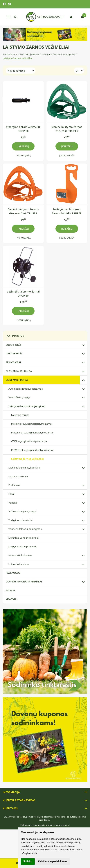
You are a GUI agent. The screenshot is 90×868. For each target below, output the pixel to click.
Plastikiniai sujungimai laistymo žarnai (32, 433)
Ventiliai (13, 503)
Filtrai (11, 494)
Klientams (10, 808)
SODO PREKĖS (14, 345)
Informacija (11, 792)
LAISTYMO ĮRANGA (17, 380)
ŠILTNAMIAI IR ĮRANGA (19, 371)
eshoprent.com (62, 825)
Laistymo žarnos (20, 415)
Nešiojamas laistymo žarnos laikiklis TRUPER (67, 211)
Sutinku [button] (28, 861)
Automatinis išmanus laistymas (26, 389)
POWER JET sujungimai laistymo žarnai (32, 450)
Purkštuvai (14, 485)
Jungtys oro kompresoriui (22, 546)
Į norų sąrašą (23, 156)
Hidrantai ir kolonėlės (20, 555)
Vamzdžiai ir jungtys (19, 397)
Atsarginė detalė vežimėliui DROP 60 (23, 129)
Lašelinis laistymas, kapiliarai (25, 468)
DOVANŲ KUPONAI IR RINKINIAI (24, 582)
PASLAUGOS (13, 573)
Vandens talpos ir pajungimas (25, 529)
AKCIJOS (10, 590)
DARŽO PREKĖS (14, 353)
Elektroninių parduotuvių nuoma (36, 825)
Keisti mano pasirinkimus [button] (53, 861)
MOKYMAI (11, 599)
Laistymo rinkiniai (18, 476)
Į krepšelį (23, 146)
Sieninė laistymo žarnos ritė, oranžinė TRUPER (23, 211)
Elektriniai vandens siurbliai (24, 538)
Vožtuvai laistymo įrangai (22, 511)
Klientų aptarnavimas (19, 800)
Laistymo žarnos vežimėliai (27, 459)
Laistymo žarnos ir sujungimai (27, 406)
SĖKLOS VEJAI (13, 362)
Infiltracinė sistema (19, 564)
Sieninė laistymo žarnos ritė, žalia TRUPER (67, 129)
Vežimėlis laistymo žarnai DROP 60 (23, 294)
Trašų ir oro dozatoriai (21, 520)
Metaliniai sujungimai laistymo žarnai (32, 424)
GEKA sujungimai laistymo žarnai (29, 441)
